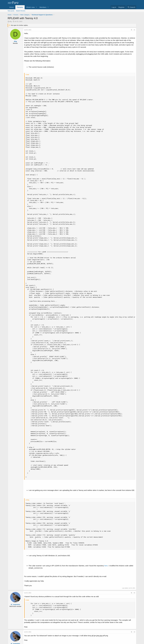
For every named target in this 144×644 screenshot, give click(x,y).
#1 (134, 30)
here (106, 566)
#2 (134, 593)
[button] (36, 7)
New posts (11, 11)
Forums (20, 7)
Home (12, 7)
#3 (134, 632)
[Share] (132, 30)
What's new (30, 7)
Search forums (21, 11)
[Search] (131, 7)
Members (43, 7)
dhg (10, 21)
